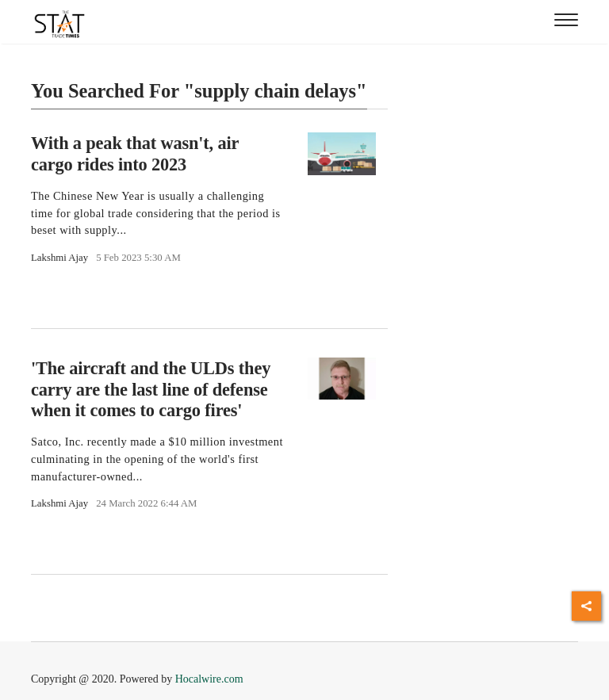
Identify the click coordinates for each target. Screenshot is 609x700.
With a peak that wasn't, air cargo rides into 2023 (135, 154)
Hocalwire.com (209, 679)
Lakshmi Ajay (59, 258)
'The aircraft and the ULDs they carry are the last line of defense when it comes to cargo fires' (151, 390)
